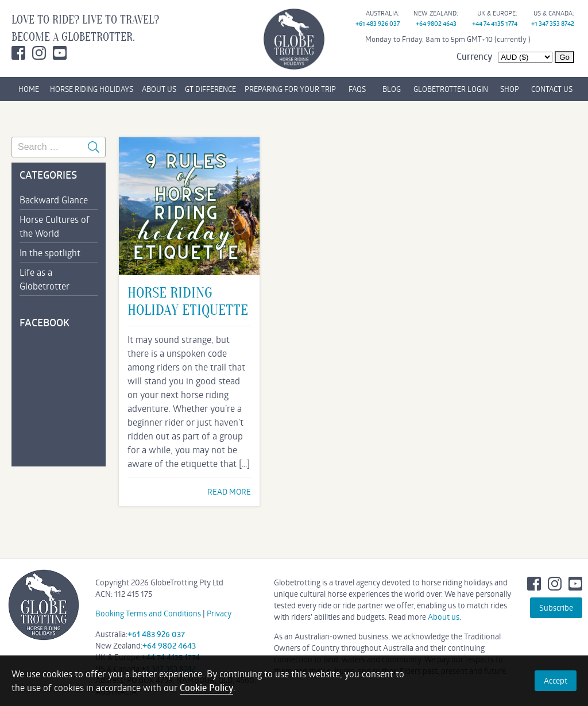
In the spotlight (50, 252)
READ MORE (229, 491)
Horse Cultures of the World (55, 226)
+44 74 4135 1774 (495, 23)
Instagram (39, 53)
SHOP (510, 89)
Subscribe (556, 607)
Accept (556, 680)
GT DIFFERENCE (210, 89)
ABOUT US (159, 89)
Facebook (18, 53)
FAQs (357, 89)
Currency (474, 56)
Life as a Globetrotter (45, 279)
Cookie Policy (206, 688)
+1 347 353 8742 (553, 23)
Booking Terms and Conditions (148, 613)
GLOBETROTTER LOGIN (451, 89)
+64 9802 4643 (436, 23)
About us (444, 617)
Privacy (219, 613)
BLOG (392, 89)
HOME (29, 89)
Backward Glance (54, 200)
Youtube (60, 53)
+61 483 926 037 (378, 23)
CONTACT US (552, 89)
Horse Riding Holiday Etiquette (188, 302)
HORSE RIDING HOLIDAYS (92, 89)
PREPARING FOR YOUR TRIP (290, 89)
